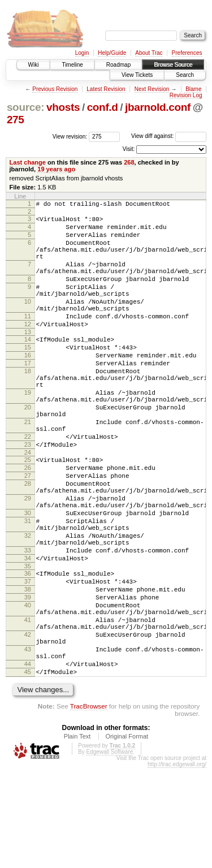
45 (28, 770)
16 (28, 386)
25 (28, 512)
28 (28, 541)
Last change (28, 162)
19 (28, 431)
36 (28, 650)
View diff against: (169, 136)
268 (129, 162)
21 (28, 468)
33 (28, 623)
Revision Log (186, 95)
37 (28, 659)
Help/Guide (112, 53)
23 (28, 495)
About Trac (149, 53)
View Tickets (137, 75)
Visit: (129, 149)
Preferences (187, 53)
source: (25, 107)
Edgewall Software (109, 852)
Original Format (127, 836)
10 (28, 322)
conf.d (103, 107)
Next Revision (152, 89)
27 (28, 532)
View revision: (70, 136)
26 (28, 522)
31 (28, 587)
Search (185, 75)
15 (28, 376)
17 (28, 395)
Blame (193, 89)
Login (82, 53)
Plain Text (77, 836)
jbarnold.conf (158, 107)
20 (28, 450)
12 (28, 349)
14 (28, 366)
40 (28, 688)
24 (28, 505)
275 (16, 120)
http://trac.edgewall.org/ (177, 864)
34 (28, 633)
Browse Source (173, 65)
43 (28, 742)
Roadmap (118, 65)
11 (28, 340)
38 (28, 669)
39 (28, 679)
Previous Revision (55, 89)
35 (28, 642)
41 (28, 706)
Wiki (34, 65)
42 (28, 724)
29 (28, 559)
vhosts (63, 107)
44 (28, 761)
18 (28, 405)
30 (28, 577)
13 (28, 359)
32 (28, 605)
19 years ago (56, 169)
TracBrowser (89, 806)
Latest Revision (106, 89)
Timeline (72, 65)
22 (28, 486)
